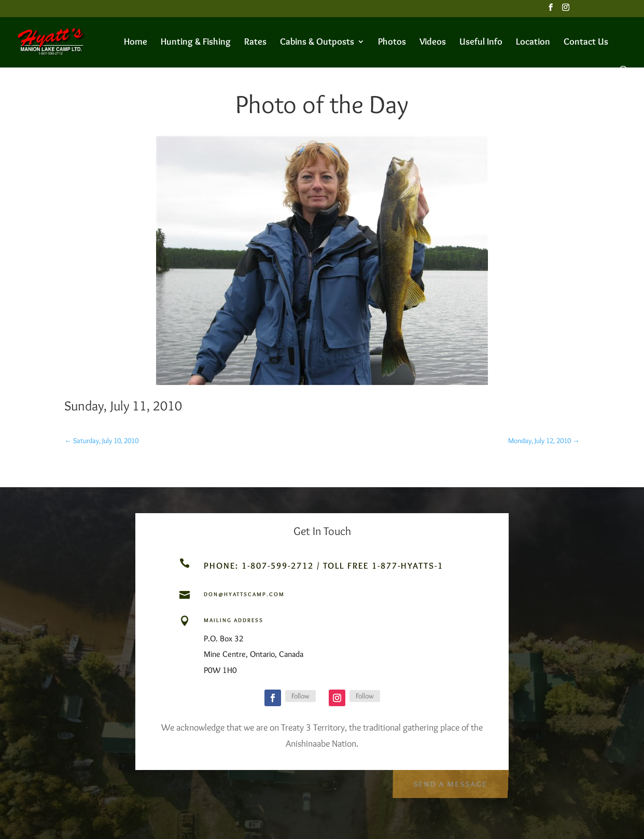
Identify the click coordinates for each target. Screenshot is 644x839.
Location (533, 43)
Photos (392, 43)
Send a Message (450, 782)
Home (136, 43)
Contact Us (586, 43)
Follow (300, 696)
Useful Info (481, 43)
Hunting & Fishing (196, 43)
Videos (433, 43)
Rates (255, 43)
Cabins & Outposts (317, 43)
